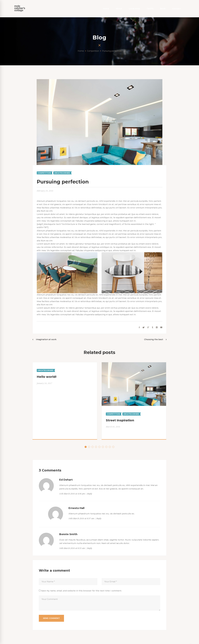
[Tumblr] (153, 327)
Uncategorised (62, 173)
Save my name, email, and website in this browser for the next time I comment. (81, 591)
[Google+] (148, 327)
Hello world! (47, 377)
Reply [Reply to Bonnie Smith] (90, 548)
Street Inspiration (120, 420)
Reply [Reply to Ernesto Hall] (99, 518)
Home (81, 51)
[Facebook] (139, 327)
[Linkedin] (157, 327)
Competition (93, 51)
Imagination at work (46, 339)
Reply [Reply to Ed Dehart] (90, 494)
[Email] (161, 327)
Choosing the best (154, 339)
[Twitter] (144, 327)
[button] (86, 447)
